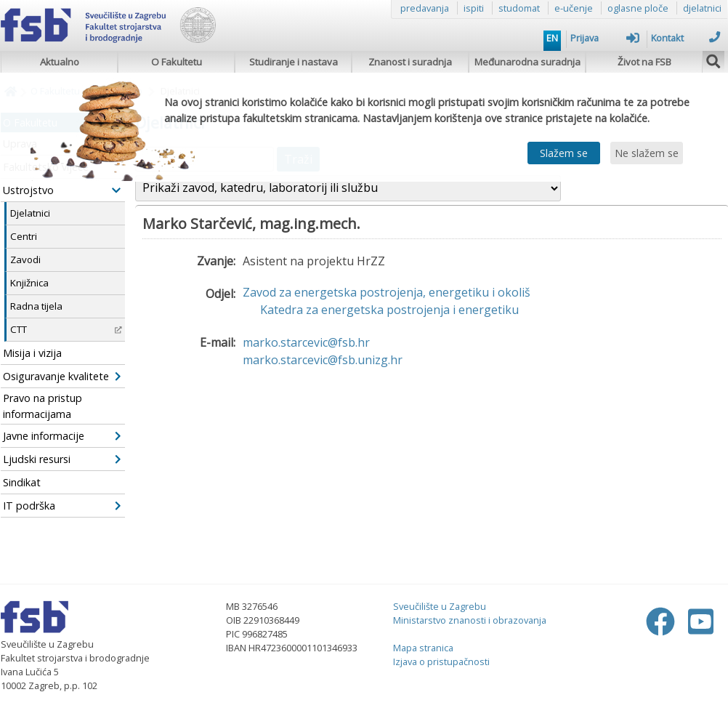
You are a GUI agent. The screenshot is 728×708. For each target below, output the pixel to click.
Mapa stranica (423, 648)
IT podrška (62, 506)
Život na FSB (644, 62)
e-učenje (574, 8)
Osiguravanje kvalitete (62, 376)
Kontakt (685, 38)
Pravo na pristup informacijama (43, 406)
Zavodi (25, 260)
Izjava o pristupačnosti (441, 661)
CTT (66, 329)
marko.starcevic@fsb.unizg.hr (323, 360)
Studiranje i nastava (294, 62)
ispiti (474, 8)
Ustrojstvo (62, 190)
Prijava (605, 38)
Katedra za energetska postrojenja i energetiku (389, 310)
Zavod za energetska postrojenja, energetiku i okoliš (387, 292)
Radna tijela (36, 306)
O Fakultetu (177, 62)
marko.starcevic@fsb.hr (306, 342)
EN (552, 38)
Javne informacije (62, 436)
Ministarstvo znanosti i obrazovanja (470, 620)
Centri (24, 236)
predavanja (425, 8)
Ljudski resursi (62, 459)
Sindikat (22, 482)
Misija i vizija (32, 353)
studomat (519, 8)
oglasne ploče (638, 8)
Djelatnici (30, 213)
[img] (713, 60)
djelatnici (702, 8)
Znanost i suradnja (410, 62)
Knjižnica (29, 283)
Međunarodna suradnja (527, 62)
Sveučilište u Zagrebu (440, 606)
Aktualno (60, 62)
